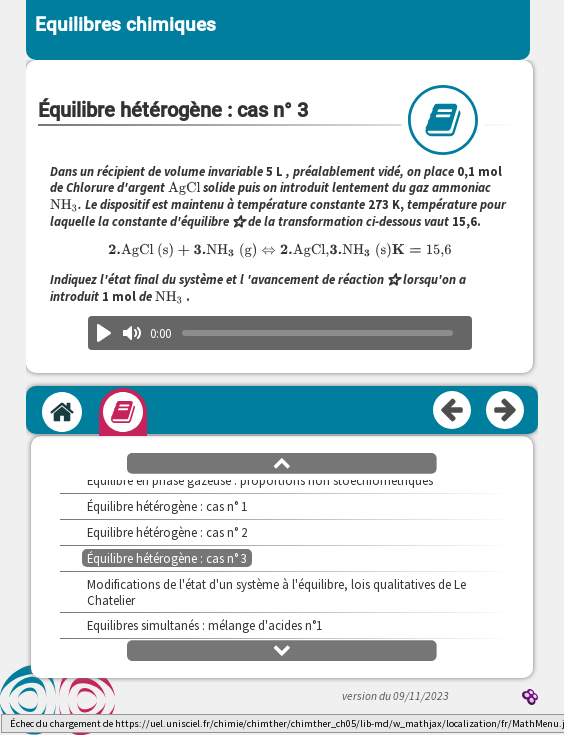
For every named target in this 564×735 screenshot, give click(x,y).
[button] (282, 462)
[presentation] (184, 187)
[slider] (318, 333)
